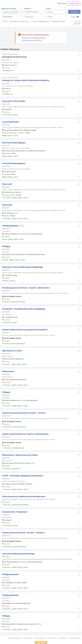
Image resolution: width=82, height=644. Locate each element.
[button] (79, 54)
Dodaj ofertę (74, 3)
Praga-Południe (9, 195)
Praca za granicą (40, 638)
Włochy (7, 216)
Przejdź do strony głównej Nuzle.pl (34, 38)
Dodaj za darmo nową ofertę (32, 40)
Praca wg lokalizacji (14, 638)
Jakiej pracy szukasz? (9, 8)
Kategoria (27, 8)
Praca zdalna (28, 638)
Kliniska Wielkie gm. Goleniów (14, 133)
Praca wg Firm (53, 638)
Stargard (7, 174)
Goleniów (7, 153)
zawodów (77, 24)
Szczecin (7, 68)
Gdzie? (48, 8)
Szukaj (75, 12)
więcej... (63, 107)
